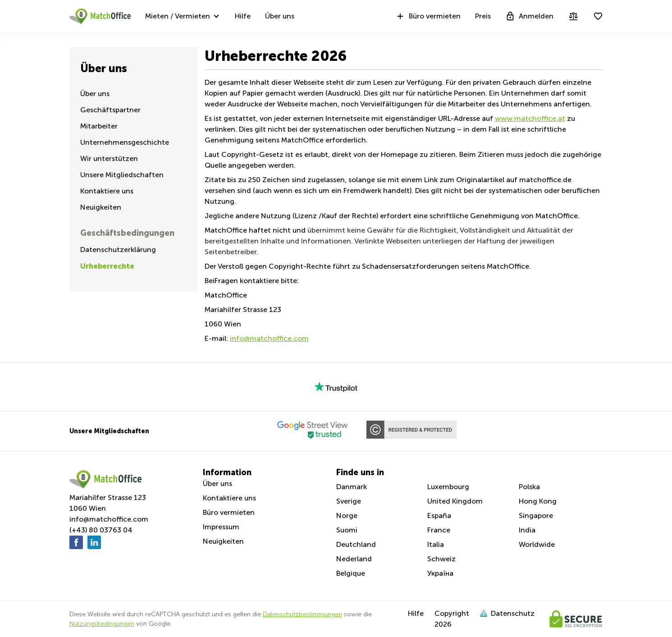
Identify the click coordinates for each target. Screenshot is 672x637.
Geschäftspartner (110, 110)
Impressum (221, 527)
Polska (529, 487)
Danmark (352, 487)
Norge (347, 516)
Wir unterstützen (109, 158)
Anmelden (529, 16)
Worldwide (537, 544)
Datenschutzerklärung (118, 250)
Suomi (347, 530)
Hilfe (243, 16)
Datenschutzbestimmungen (302, 614)
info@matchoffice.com (109, 519)
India (527, 530)
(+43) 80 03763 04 (101, 530)
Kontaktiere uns (107, 191)
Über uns (280, 16)
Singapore (536, 516)
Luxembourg (448, 487)
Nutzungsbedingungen (102, 624)
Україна (440, 573)
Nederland (354, 559)
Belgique (351, 573)
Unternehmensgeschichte (125, 142)
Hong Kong (538, 501)
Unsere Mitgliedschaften (122, 175)
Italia (436, 544)
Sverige (349, 501)
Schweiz (441, 559)
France (439, 530)
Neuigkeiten (101, 207)
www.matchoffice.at (530, 118)
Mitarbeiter (99, 126)
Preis (483, 16)
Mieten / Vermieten (178, 16)
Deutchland (356, 544)
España (439, 516)
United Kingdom (455, 501)
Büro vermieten (428, 16)
